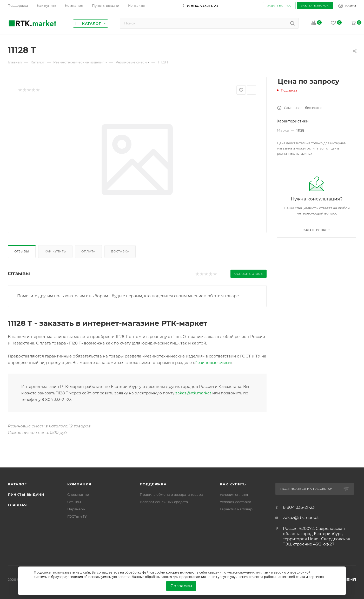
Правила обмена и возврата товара (171, 494)
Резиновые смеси (213, 363)
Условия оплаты (234, 494)
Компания (79, 484)
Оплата (88, 251)
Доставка (120, 251)
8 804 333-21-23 (203, 6)
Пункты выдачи (26, 494)
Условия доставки (236, 502)
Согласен (181, 586)
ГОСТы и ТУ (77, 516)
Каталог (17, 484)
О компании (78, 494)
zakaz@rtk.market (193, 393)
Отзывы (22, 251)
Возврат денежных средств (164, 502)
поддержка (153, 484)
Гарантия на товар (236, 509)
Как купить (55, 251)
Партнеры (76, 509)
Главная (17, 505)
